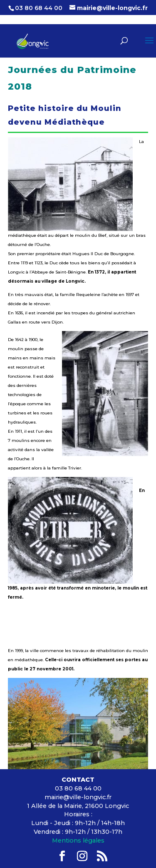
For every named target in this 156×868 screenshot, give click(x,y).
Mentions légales (78, 840)
